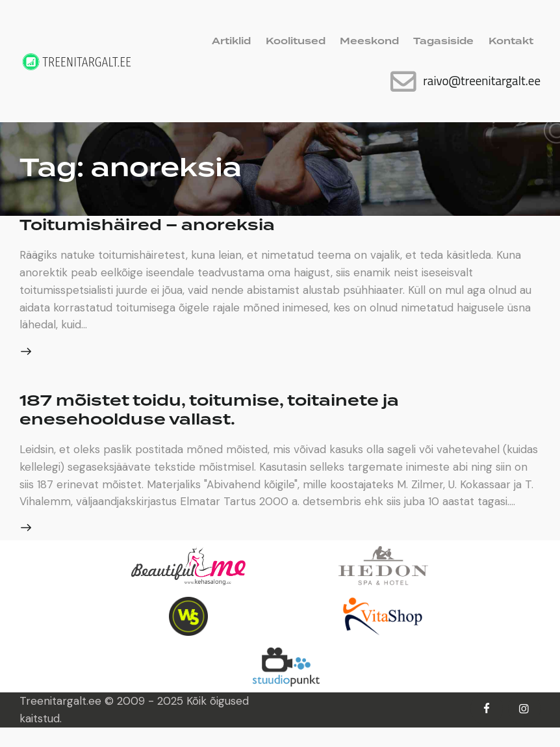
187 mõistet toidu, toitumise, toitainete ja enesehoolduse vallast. (224, 411)
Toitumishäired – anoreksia (156, 225)
